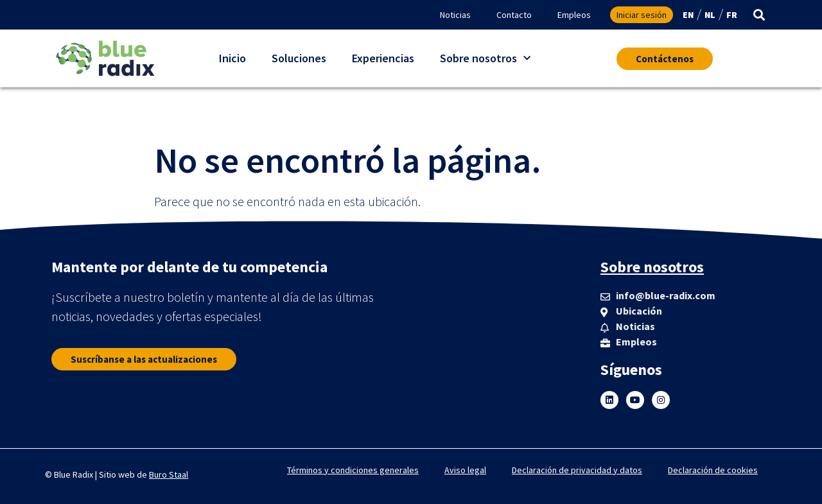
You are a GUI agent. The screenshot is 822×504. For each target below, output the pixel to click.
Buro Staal (169, 474)
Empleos (574, 15)
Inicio (232, 58)
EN (688, 15)
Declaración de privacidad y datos (577, 470)
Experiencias (383, 58)
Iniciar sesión (642, 15)
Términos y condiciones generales (353, 470)
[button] (759, 15)
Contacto (514, 15)
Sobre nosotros (485, 59)
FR (732, 15)
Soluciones (299, 58)
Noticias (455, 15)
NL (710, 15)
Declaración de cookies (713, 470)
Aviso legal (465, 470)
